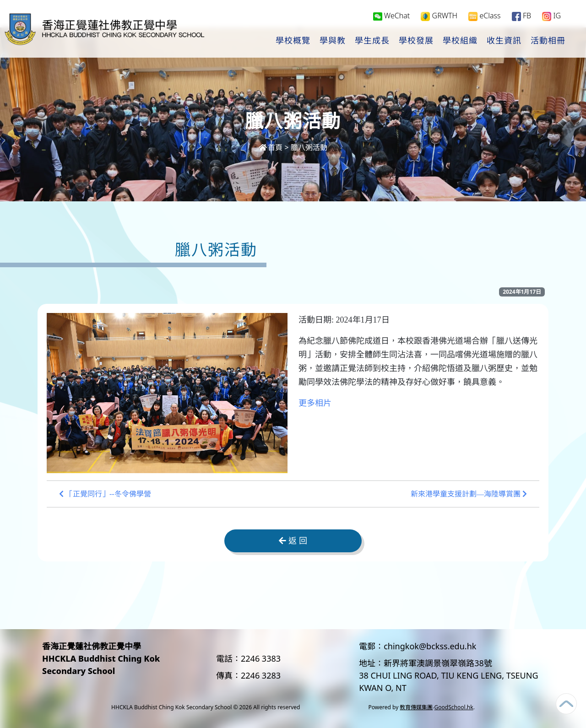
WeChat (392, 16)
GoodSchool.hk (454, 707)
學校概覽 (293, 42)
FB (521, 17)
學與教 (333, 42)
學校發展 (416, 42)
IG (551, 17)
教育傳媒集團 (416, 707)
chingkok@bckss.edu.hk (430, 646)
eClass (484, 17)
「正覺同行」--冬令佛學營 (105, 494)
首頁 (271, 147)
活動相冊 (548, 42)
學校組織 (460, 42)
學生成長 (372, 42)
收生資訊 (504, 42)
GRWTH (439, 17)
